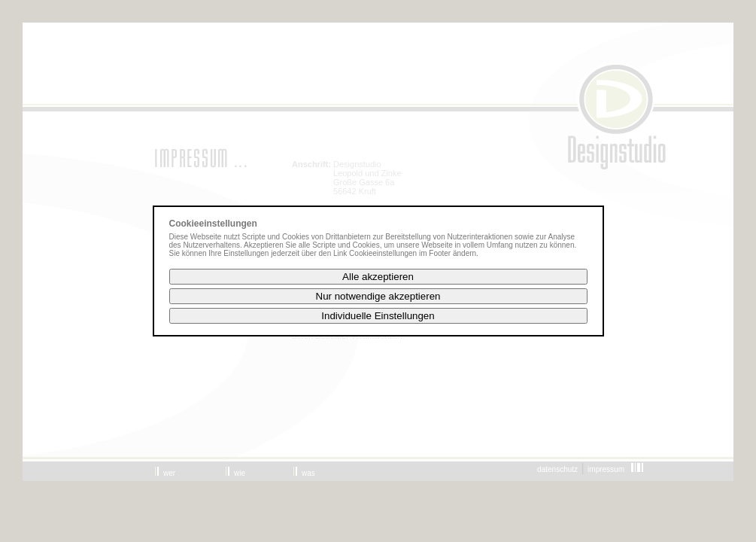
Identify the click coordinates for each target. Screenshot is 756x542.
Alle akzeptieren (378, 277)
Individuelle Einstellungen (378, 316)
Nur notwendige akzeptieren (378, 296)
